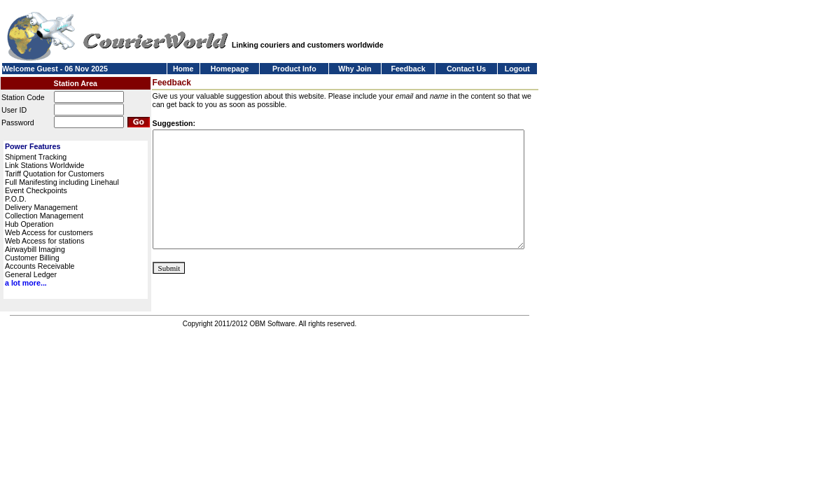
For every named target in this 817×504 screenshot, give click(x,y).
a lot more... (26, 283)
